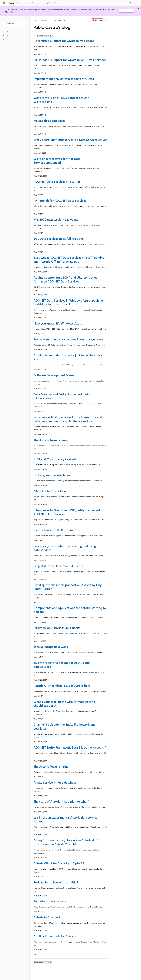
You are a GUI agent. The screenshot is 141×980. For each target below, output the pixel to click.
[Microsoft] (4, 3)
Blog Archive (45, 20)
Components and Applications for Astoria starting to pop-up (70, 610)
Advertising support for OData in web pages (64, 41)
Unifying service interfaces (52, 475)
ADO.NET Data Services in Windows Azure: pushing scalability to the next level (68, 302)
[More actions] (106, 20)
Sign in (136, 3)
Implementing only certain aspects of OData (64, 79)
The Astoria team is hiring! (51, 440)
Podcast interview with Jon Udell (56, 882)
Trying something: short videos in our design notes (68, 339)
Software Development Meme (54, 375)
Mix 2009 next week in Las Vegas (56, 219)
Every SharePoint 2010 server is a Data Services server (70, 140)
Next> (36, 954)
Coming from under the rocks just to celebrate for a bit (68, 357)
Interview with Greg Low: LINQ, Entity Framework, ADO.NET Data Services (68, 512)
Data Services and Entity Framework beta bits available (62, 396)
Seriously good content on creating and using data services (65, 548)
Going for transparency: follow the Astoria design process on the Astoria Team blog (67, 842)
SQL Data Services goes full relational (59, 238)
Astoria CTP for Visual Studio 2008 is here (62, 685)
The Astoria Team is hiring (51, 766)
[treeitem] (15, 28)
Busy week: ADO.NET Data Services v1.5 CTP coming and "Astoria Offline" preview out (69, 259)
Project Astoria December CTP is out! (59, 566)
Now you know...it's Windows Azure (58, 323)
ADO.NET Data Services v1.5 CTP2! (57, 181)
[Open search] (131, 3)
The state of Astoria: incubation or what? (61, 801)
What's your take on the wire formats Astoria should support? (64, 703)
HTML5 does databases (49, 121)
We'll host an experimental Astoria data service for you (65, 819)
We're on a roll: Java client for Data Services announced (57, 160)
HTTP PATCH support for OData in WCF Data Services (70, 60)
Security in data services (50, 901)
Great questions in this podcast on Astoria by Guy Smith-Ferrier (68, 587)
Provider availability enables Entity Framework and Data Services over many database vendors (68, 419)
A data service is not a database (55, 782)
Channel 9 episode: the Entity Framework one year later (65, 726)
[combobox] (15, 23)
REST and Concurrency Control (55, 459)
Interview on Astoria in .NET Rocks (57, 628)
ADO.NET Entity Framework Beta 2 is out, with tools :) (70, 747)
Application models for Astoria (55, 936)
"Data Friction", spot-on (50, 491)
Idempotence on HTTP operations (57, 530)
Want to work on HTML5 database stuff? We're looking (61, 99)
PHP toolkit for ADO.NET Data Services (60, 200)
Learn (36, 20)
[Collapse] (26, 19)
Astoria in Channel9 (47, 917)
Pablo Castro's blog (59, 20)
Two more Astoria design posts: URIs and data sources (62, 664)
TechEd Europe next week (51, 647)
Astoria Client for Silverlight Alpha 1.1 (59, 863)
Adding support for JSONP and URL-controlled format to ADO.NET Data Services (66, 279)
